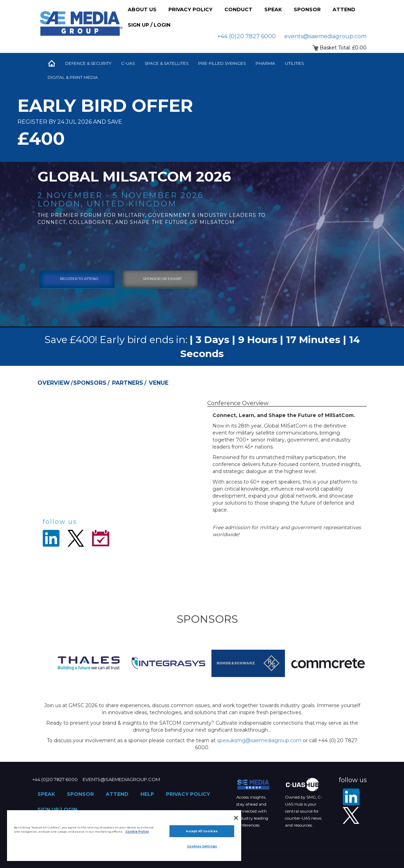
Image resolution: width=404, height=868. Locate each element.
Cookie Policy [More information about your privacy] (137, 832)
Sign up (48, 809)
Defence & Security (88, 63)
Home (51, 63)
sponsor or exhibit (162, 279)
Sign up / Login (149, 25)
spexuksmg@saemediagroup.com (259, 740)
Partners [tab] (128, 383)
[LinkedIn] (351, 797)
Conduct (238, 9)
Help (147, 794)
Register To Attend (79, 279)
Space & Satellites (166, 63)
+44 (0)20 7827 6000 (247, 36)
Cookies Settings (202, 846)
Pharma (265, 63)
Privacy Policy (190, 9)
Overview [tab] (54, 383)
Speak (273, 9)
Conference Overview (238, 403)
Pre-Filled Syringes (222, 63)
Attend (344, 9)
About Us (142, 9)
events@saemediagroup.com (325, 36)
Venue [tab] (159, 383)
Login (69, 809)
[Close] (236, 818)
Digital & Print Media (73, 77)
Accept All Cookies (202, 831)
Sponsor (307, 9)
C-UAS (128, 63)
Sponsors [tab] (90, 383)
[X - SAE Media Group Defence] (351, 815)
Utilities (294, 63)
